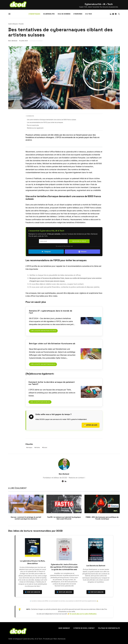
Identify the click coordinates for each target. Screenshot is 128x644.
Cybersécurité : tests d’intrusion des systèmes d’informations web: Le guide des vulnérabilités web (64, 567)
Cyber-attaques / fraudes (16, 24)
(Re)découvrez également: (35, 128)
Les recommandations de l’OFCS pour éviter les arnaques (45, 122)
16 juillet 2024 (23, 41)
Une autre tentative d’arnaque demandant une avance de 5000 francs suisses (51, 120)
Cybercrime (78, 14)
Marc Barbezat (13, 41)
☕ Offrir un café (91, 425)
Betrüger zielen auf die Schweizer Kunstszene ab (52, 344)
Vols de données (64, 14)
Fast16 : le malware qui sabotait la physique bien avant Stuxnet (64, 518)
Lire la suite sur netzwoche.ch (43, 364)
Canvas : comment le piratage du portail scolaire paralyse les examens (26, 518)
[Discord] (116, 14)
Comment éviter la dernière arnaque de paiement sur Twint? (52, 383)
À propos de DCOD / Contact (84, 628)
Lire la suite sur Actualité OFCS (43, 331)
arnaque (30, 447)
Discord (82, 252)
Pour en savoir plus (33, 125)
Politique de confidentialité (109, 628)
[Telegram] (113, 14)
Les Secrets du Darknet (96, 565)
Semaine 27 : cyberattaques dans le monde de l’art (51, 312)
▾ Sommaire (30, 116)
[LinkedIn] (111, 14)
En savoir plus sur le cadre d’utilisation (83, 614)
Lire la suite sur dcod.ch (40, 402)
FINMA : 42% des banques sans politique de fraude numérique (102, 518)
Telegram (46, 252)
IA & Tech (89, 14)
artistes (38, 447)
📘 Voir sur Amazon (33, 592)
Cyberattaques (34, 14)
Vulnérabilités (49, 14)
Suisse (45, 447)
